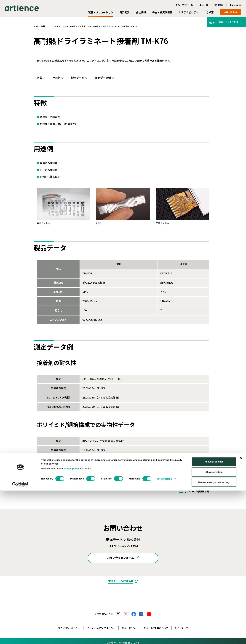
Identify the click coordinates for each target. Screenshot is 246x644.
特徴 (39, 78)
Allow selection (214, 625)
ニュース (204, 5)
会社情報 (141, 12)
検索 (211, 12)
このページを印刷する (197, 491)
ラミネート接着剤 (70, 26)
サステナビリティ (189, 12)
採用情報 (219, 5)
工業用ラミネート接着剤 (90, 26)
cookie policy (72, 622)
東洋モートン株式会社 (121, 581)
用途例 (57, 78)
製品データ (78, 78)
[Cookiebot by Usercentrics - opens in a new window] (20, 638)
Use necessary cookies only (214, 636)
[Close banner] (241, 612)
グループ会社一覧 (184, 5)
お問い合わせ (231, 12)
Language (236, 5)
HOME (36, 26)
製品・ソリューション (101, 12)
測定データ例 (103, 78)
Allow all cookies (214, 615)
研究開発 (125, 12)
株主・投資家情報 (162, 12)
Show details (165, 632)
